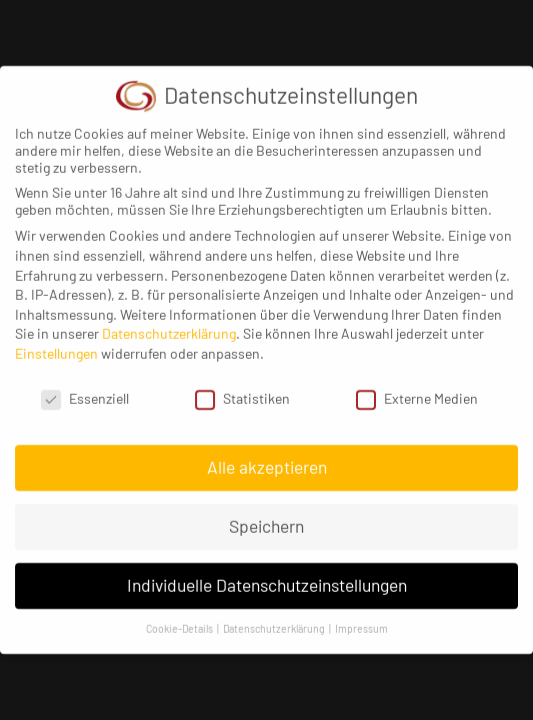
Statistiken (242, 388)
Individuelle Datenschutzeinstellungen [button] (267, 576)
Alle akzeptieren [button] (267, 458)
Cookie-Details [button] (180, 619)
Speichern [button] (266, 517)
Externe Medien (417, 388)
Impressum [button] (361, 619)
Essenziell (85, 388)
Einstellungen (56, 343)
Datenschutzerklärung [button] (275, 619)
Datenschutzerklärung (169, 324)
